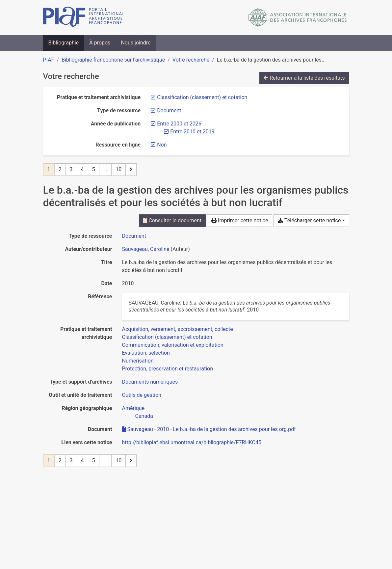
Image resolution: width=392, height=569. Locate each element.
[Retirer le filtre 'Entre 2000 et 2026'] (179, 124)
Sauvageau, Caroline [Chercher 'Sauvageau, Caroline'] (146, 249)
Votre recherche (191, 60)
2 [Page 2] (60, 169)
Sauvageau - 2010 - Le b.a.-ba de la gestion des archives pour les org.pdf (209, 429)
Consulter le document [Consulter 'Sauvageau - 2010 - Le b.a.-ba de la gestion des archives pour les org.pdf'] (172, 220)
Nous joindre (136, 43)
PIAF (49, 60)
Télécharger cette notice (309, 220)
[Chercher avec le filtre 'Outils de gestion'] (142, 395)
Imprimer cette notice (240, 220)
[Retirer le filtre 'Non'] (162, 145)
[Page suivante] (131, 170)
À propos (100, 43)
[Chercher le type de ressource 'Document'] (134, 236)
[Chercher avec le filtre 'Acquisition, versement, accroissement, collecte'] (178, 329)
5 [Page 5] (94, 169)
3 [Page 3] (71, 169)
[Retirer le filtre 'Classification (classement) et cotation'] (202, 97)
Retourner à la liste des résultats (304, 78)
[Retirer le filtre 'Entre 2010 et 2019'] (192, 132)
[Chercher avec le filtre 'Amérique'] (133, 408)
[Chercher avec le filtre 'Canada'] (144, 416)
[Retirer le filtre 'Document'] (169, 110)
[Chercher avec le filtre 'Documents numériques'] (150, 382)
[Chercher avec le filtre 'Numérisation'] (138, 361)
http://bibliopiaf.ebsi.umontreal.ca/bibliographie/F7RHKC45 (192, 442)
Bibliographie (64, 43)
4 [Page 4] (82, 169)
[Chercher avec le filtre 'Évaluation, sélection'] (146, 353)
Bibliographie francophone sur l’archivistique (113, 60)
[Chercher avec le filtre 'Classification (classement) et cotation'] (167, 337)
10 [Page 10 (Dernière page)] (118, 169)
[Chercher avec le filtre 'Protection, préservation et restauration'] (168, 369)
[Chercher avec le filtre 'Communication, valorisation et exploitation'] (173, 345)
